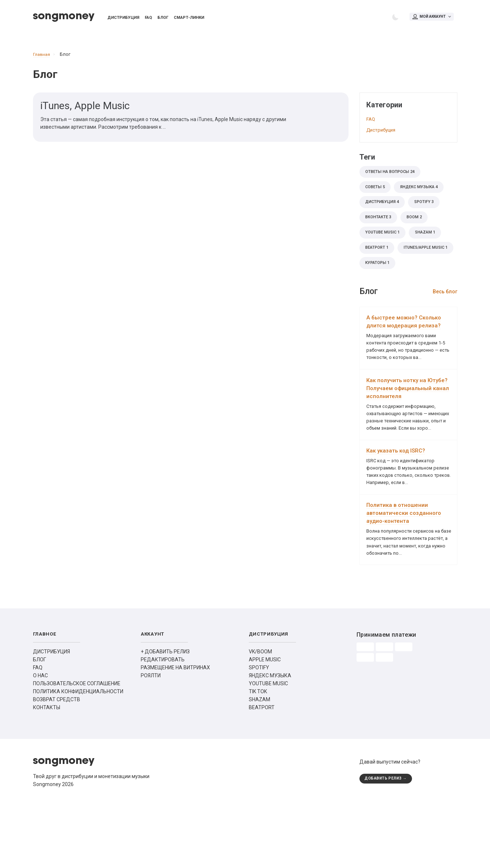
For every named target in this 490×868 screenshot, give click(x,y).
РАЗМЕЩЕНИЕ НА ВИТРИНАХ (175, 723)
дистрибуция (384, 209)
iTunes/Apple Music (390, 276)
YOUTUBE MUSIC (268, 739)
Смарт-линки (189, 19)
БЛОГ (40, 715)
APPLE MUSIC (265, 715)
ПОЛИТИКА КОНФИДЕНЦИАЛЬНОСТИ (78, 747)
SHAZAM (260, 755)
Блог (163, 19)
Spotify (429, 209)
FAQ (148, 19)
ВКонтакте (380, 226)
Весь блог (445, 322)
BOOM (419, 226)
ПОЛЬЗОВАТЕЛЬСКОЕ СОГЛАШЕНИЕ (77, 739)
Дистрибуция (123, 19)
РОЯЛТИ (151, 731)
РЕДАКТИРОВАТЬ (163, 715)
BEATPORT (262, 762)
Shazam (431, 243)
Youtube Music (385, 243)
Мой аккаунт (431, 17)
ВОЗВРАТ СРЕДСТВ (57, 755)
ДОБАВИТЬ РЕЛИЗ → (388, 834)
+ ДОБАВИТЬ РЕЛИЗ (165, 707)
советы (376, 193)
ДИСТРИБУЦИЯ (52, 707)
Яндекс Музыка (424, 193)
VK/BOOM (260, 707)
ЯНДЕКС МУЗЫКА (270, 731)
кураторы (379, 293)
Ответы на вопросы (392, 176)
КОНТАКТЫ (47, 762)
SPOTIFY (259, 723)
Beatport (379, 259)
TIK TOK (258, 747)
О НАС (40, 731)
